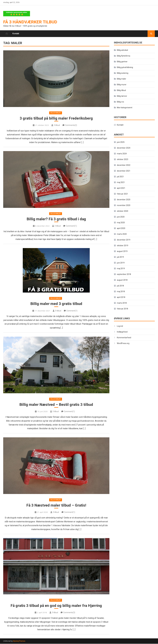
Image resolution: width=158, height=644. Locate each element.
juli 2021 (120, 177)
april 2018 (121, 297)
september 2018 (124, 274)
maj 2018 (121, 292)
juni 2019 (121, 263)
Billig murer (122, 85)
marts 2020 (122, 234)
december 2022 (124, 165)
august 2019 (122, 251)
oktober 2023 (123, 159)
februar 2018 (122, 309)
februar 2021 (122, 194)
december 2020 (124, 200)
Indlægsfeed (122, 332)
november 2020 (124, 205)
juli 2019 (120, 257)
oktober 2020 (123, 211)
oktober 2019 (123, 246)
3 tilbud (57, 125)
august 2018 (122, 280)
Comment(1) (71, 226)
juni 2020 (121, 217)
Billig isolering (123, 73)
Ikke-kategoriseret (125, 108)
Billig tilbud (121, 90)
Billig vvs (120, 102)
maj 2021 (121, 182)
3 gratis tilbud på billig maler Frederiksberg (56, 118)
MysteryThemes (19, 641)
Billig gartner (122, 62)
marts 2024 (122, 154)
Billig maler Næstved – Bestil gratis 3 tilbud (56, 405)
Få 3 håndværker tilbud (30, 22)
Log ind (120, 326)
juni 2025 (121, 142)
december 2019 (124, 240)
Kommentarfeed (124, 338)
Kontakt (16, 34)
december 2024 (124, 148)
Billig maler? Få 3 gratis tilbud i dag (56, 219)
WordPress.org (123, 343)
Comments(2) (71, 125)
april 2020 (121, 228)
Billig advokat (122, 50)
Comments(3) (69, 613)
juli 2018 (120, 286)
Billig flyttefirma (124, 56)
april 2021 (121, 188)
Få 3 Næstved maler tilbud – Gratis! (56, 506)
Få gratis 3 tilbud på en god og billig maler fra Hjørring (56, 606)
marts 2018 (122, 303)
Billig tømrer (122, 96)
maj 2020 (121, 223)
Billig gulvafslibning (125, 67)
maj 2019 (121, 269)
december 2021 (124, 171)
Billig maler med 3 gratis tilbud (56, 304)
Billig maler (56, 113)
